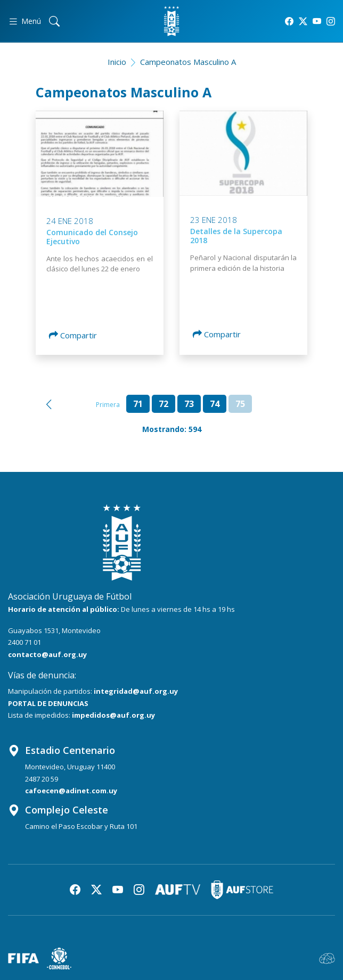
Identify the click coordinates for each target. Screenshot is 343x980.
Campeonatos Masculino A (188, 62)
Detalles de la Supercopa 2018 (236, 236)
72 (164, 404)
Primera (108, 405)
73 (189, 404)
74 (215, 404)
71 (138, 404)
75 (240, 404)
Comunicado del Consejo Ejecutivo (92, 237)
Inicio (117, 62)
